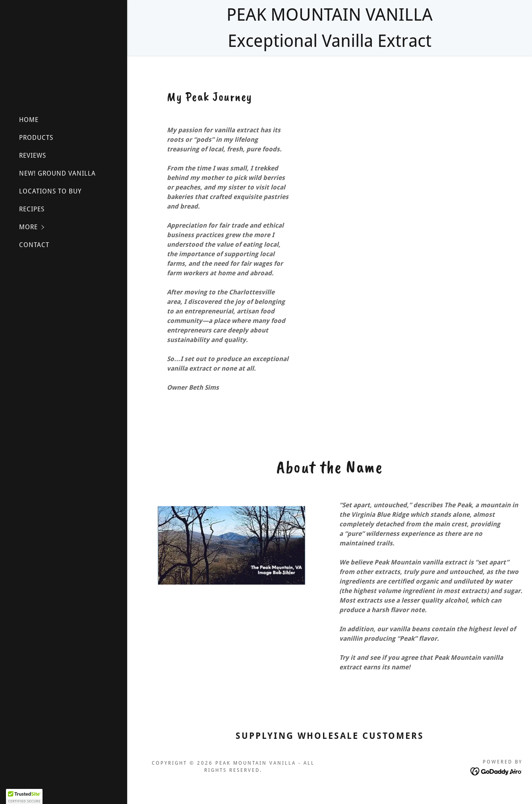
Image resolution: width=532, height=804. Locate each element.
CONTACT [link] (34, 245)
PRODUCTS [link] (36, 138)
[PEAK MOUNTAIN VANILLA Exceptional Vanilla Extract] (330, 28)
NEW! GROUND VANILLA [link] (57, 173)
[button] (73, 227)
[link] (496, 771)
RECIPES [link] (32, 209)
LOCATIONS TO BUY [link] (50, 191)
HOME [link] (29, 120)
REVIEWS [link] (33, 156)
